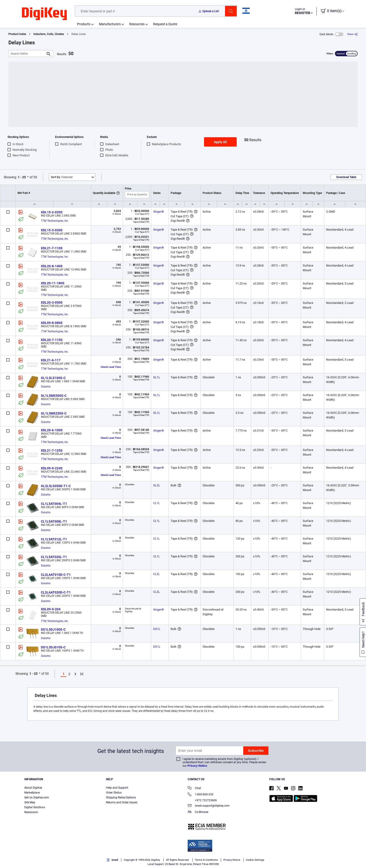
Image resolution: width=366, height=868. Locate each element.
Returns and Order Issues (122, 802)
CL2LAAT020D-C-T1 (56, 592)
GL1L (157, 377)
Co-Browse (198, 812)
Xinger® (158, 212)
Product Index (17, 34)
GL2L (157, 485)
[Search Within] (27, 54)
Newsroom (31, 812)
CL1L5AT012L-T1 (54, 539)
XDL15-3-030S (52, 230)
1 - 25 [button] (22, 177)
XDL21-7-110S (52, 248)
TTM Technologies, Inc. (55, 221)
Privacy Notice (197, 766)
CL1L (157, 503)
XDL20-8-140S (52, 266)
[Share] (352, 34)
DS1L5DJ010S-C (53, 647)
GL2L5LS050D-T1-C (56, 486)
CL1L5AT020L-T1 (54, 557)
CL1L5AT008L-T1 (54, 521)
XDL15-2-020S (52, 212)
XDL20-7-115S (52, 340)
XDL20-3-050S (52, 302)
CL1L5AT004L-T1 (54, 504)
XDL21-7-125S (52, 450)
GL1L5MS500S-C (54, 396)
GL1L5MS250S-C (54, 413)
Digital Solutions (35, 807)
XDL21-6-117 (51, 360)
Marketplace (32, 793)
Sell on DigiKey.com (37, 798)
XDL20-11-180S (53, 283)
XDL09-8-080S (52, 323)
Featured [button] (62, 177)
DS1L (157, 629)
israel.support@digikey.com (209, 806)
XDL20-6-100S (52, 430)
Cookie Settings (255, 860)
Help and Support (117, 788)
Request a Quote (165, 24)
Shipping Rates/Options (121, 798)
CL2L (157, 574)
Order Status (114, 793)
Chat (194, 789)
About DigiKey (33, 788)
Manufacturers (110, 24)
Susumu (46, 387)
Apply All (220, 142)
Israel (112, 860)
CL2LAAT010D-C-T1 (56, 575)
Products (84, 24)
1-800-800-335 (201, 795)
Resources (137, 24)
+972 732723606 (202, 800)
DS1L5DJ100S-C (53, 629)
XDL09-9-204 (51, 609)
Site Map (30, 802)
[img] (44, 14)
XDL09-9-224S (52, 468)
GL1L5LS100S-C (53, 378)
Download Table (346, 177)
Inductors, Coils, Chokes (49, 34)
